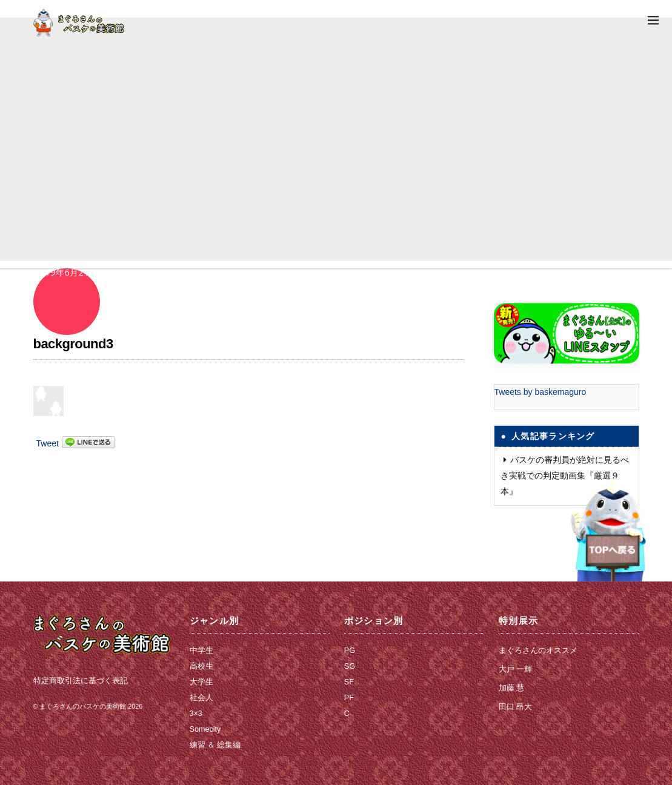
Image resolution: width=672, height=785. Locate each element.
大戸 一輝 (516, 669)
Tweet (48, 443)
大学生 (201, 682)
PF (349, 698)
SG (350, 666)
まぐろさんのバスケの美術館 (83, 706)
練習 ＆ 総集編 (215, 745)
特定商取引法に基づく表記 (81, 681)
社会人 (201, 698)
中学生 (201, 651)
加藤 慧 (512, 688)
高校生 (201, 666)
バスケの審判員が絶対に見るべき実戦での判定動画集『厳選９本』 (565, 475)
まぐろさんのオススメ (538, 651)
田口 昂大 (516, 707)
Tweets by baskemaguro (541, 392)
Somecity (205, 729)
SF (349, 682)
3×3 (196, 714)
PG (350, 651)
